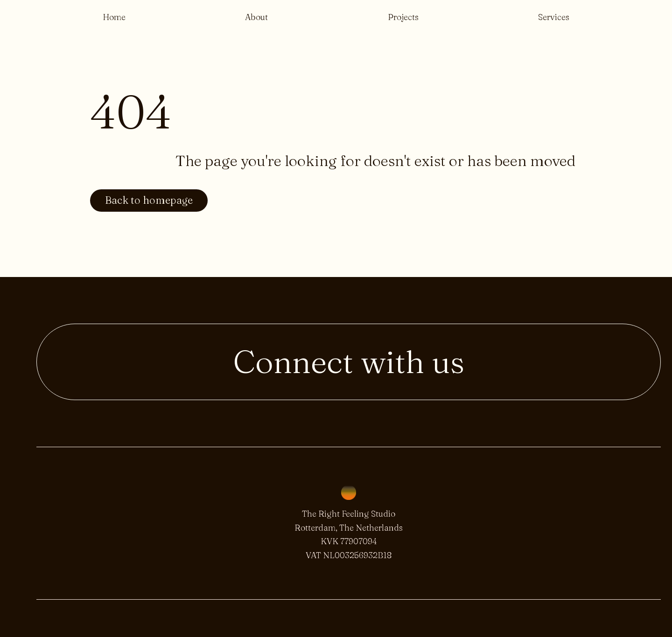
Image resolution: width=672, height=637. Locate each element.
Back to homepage (149, 201)
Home (114, 17)
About (256, 17)
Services (554, 17)
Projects (403, 17)
